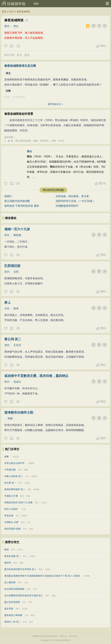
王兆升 (17, 345)
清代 (7, 345)
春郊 (7, 550)
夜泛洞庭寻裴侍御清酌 (17, 201)
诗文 (12, 12)
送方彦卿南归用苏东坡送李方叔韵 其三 (24, 595)
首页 (4, 12)
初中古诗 (9, 55)
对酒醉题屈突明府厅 (67, 206)
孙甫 (31, 529)
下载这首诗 (18, 46)
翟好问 (8, 563)
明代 (37, 503)
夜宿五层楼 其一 (12, 556)
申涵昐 (37, 489)
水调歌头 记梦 (11, 522)
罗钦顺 (87, 576)
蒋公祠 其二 (13, 339)
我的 (36, 4)
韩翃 (28, 496)
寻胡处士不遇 (11, 496)
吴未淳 (16, 457)
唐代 (7, 26)
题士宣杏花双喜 (12, 602)
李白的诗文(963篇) (53, 190)
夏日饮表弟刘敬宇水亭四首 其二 (20, 569)
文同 (16, 272)
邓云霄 (25, 609)
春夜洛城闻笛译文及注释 (20, 66)
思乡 (27, 55)
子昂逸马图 (10, 470)
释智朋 (17, 235)
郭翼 (33, 615)
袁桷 (26, 470)
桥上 (8, 302)
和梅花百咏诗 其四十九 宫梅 (18, 502)
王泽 (35, 589)
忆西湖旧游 (12, 266)
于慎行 (48, 569)
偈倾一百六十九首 (17, 229)
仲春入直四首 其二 (14, 476)
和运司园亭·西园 (12, 529)
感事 (7, 457)
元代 (7, 308)
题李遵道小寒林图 (13, 615)
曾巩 (31, 622)
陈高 (16, 308)
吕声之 (20, 550)
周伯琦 (34, 476)
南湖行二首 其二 (12, 622)
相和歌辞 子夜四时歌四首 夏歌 (22, 206)
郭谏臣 (32, 463)
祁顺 (53, 596)
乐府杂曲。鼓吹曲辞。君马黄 (72, 196)
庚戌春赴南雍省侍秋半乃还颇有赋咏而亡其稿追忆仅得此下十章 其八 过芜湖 (42, 576)
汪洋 (29, 522)
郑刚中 (25, 516)
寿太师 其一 (10, 483)
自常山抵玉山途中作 (14, 463)
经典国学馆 (16, 4)
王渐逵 (32, 556)
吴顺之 (28, 483)
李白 (16, 26)
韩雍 (10, 418)
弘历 (24, 509)
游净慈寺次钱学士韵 (19, 412)
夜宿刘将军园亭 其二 (15, 489)
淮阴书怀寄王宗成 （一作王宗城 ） (76, 201)
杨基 (21, 563)
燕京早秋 (9, 609)
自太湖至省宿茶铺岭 (14, 589)
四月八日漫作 (11, 509)
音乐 (19, 55)
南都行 (8, 196)
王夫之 (44, 503)
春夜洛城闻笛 (23, 12)
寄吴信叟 (9, 516)
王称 (26, 583)
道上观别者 (10, 582)
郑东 (30, 602)
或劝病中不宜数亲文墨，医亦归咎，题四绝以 (36, 376)
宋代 (7, 235)
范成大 (17, 382)
